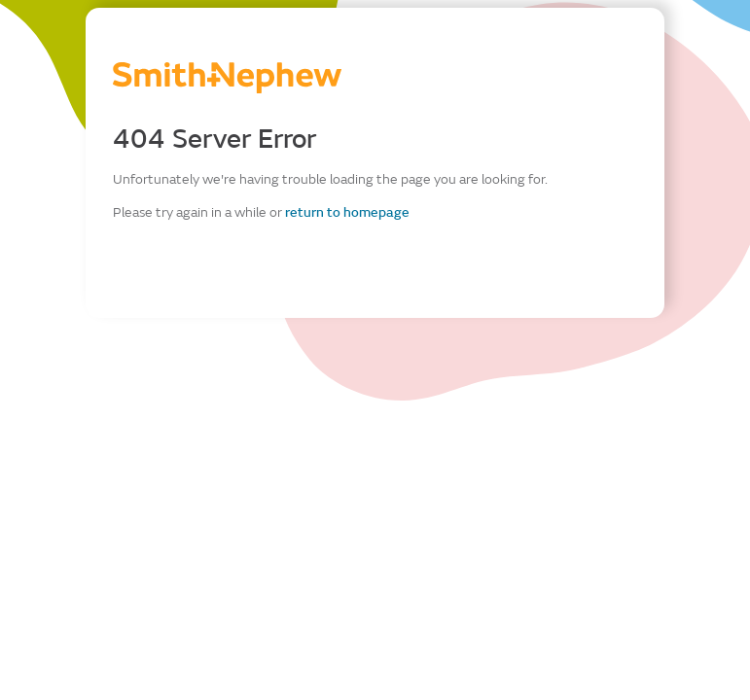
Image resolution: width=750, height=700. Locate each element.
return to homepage (347, 212)
